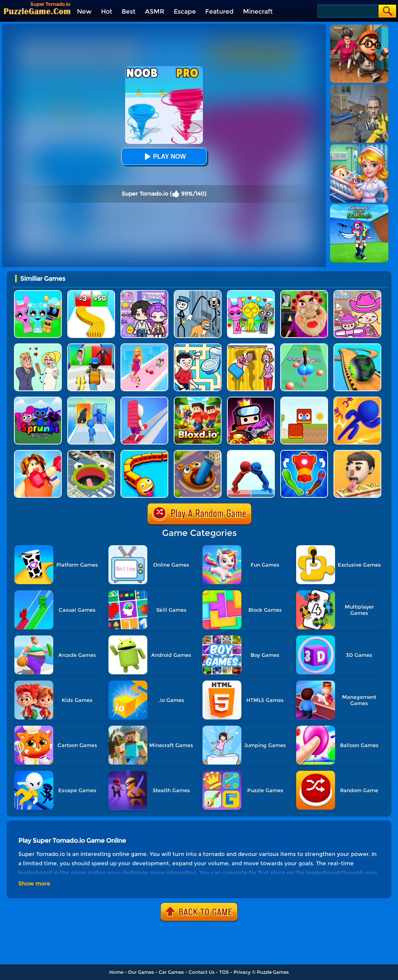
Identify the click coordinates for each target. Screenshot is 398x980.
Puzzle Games (273, 972)
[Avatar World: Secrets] (144, 293)
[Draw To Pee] (198, 346)
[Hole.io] (91, 453)
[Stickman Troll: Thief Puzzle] (198, 293)
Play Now (164, 157)
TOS (224, 972)
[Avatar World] (357, 293)
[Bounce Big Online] (304, 346)
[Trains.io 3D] (144, 453)
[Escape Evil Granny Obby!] (304, 293)
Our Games (141, 972)
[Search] (348, 11)
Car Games (171, 972)
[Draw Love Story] (38, 346)
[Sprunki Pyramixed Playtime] (38, 400)
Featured (219, 11)
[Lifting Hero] (38, 453)
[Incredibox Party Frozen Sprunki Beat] (38, 293)
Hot (107, 11)
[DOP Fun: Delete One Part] (251, 346)
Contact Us (202, 972)
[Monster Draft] (91, 400)
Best (129, 11)
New (84, 11)
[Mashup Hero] (304, 453)
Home (116, 972)
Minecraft (258, 11)
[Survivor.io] (251, 400)
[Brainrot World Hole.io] (198, 453)
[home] (37, 11)
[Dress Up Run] (144, 346)
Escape (185, 11)
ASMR (155, 11)
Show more (34, 884)
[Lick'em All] (357, 453)
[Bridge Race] (144, 400)
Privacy (242, 972)
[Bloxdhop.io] (198, 400)
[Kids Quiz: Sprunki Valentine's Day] (251, 293)
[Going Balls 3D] (357, 346)
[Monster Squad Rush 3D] (91, 346)
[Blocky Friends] (304, 400)
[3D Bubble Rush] (357, 400)
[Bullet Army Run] (91, 293)
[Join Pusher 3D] (251, 453)
